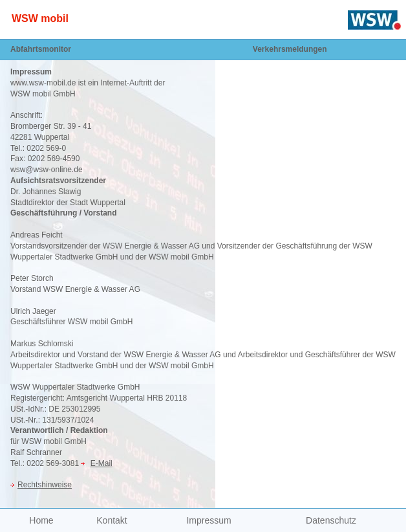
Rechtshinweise (45, 485)
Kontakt (112, 520)
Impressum (208, 520)
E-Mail (101, 463)
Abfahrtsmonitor (41, 49)
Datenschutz (331, 520)
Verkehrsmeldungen (290, 49)
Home (41, 520)
